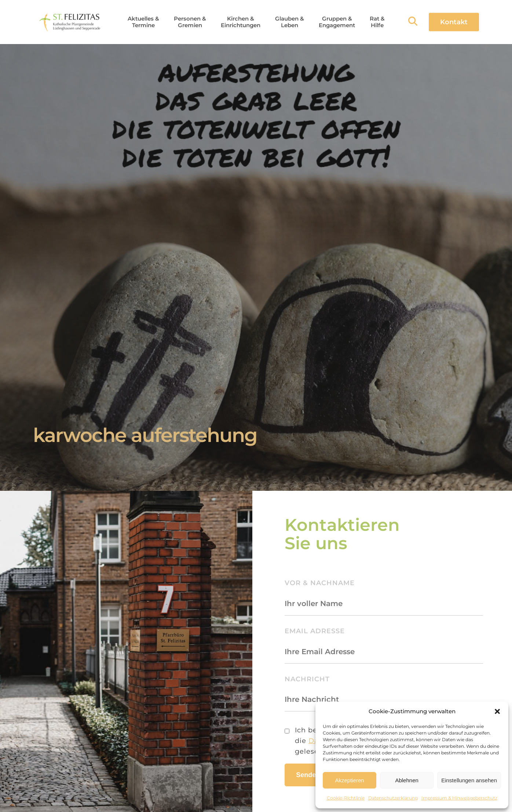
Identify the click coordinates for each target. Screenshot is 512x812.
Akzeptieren (349, 780)
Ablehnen (407, 780)
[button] (497, 711)
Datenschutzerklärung (393, 798)
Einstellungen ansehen (469, 780)
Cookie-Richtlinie (346, 798)
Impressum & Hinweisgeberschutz (459, 798)
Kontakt (454, 22)
